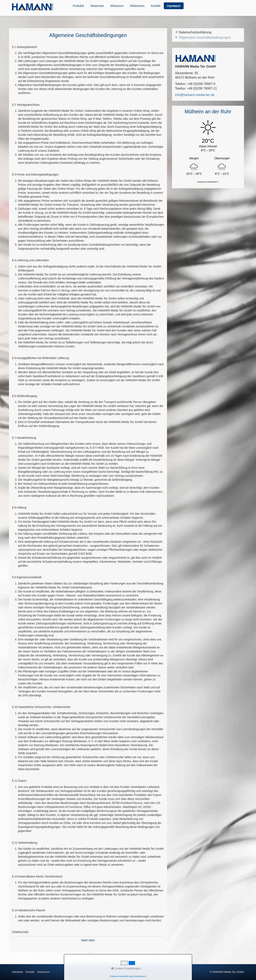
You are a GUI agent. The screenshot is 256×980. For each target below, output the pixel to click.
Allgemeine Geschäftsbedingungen (203, 37)
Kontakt (155, 6)
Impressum (174, 6)
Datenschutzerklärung (193, 32)
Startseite (17, 972)
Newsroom (97, 6)
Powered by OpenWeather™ (208, 182)
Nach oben (88, 940)
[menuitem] (79, 6)
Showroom (117, 6)
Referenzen (137, 6)
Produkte (78, 6)
